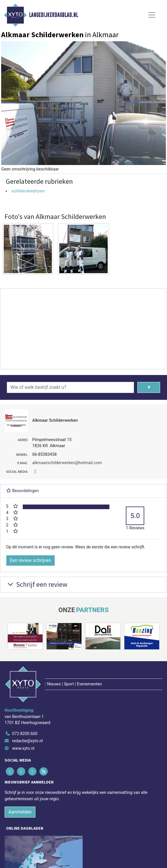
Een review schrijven (31, 560)
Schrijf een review (37, 584)
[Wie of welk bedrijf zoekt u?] (70, 387)
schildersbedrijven (28, 191)
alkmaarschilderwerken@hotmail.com (67, 463)
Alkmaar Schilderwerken (55, 420)
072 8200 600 (25, 734)
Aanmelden (20, 812)
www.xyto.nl (23, 748)
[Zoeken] (149, 387)
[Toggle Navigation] (152, 15)
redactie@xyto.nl (27, 741)
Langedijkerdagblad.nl (54, 15)
